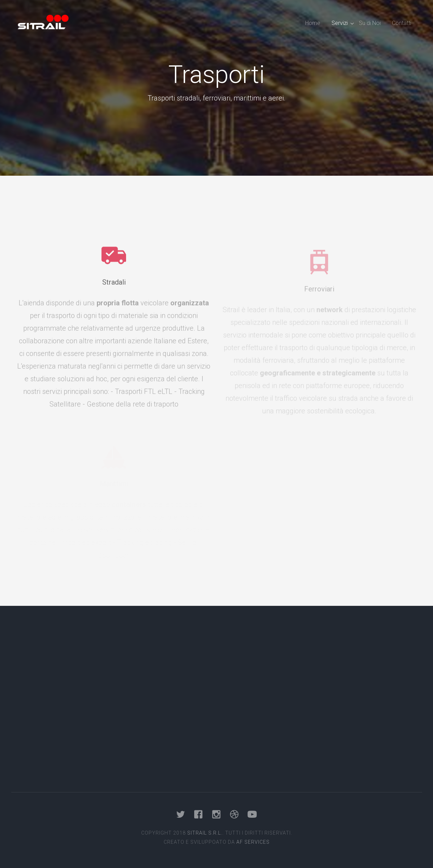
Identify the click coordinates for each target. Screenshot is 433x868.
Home (313, 23)
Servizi (340, 23)
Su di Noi (370, 23)
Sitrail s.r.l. (205, 833)
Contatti (402, 23)
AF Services (253, 842)
